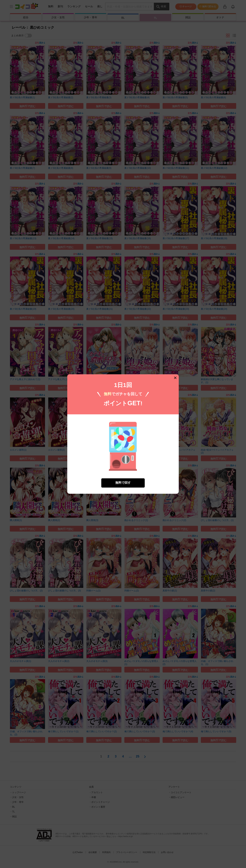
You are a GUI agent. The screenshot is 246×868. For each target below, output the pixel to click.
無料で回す (123, 483)
